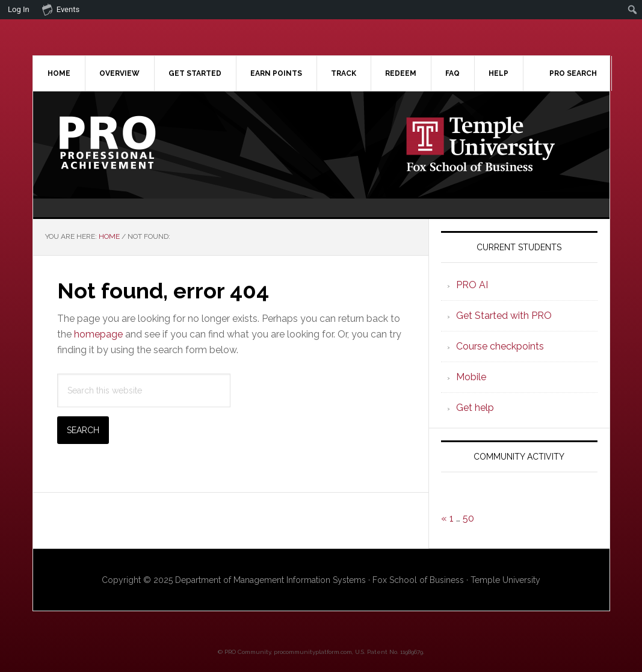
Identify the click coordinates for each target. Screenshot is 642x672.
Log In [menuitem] (19, 9)
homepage (98, 334)
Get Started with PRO (504, 316)
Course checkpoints (500, 346)
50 (468, 518)
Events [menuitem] (61, 9)
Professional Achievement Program (135, 143)
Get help (475, 408)
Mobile (471, 377)
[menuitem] (633, 10)
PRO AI (472, 285)
